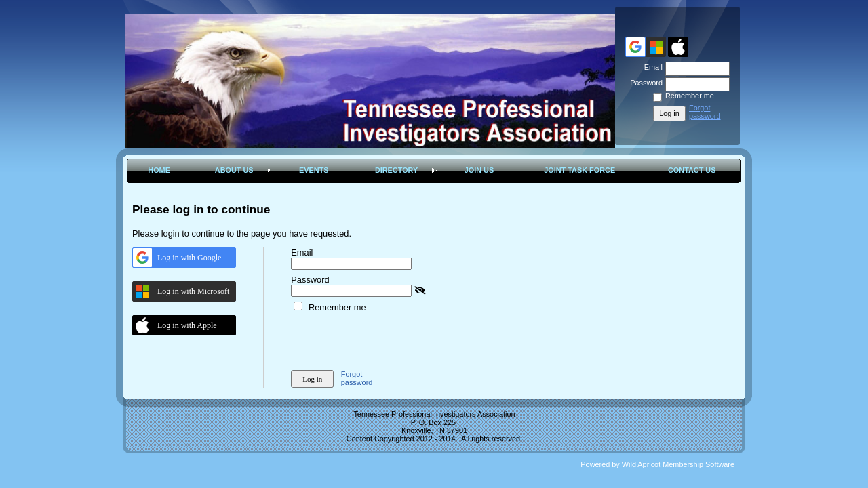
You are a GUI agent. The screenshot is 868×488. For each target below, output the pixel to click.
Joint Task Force (579, 170)
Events (314, 170)
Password (644, 83)
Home (159, 170)
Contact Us (692, 170)
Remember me (690, 96)
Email (651, 67)
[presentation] (394, 339)
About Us (234, 170)
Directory (396, 170)
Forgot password (705, 112)
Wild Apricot (641, 464)
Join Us (479, 170)
